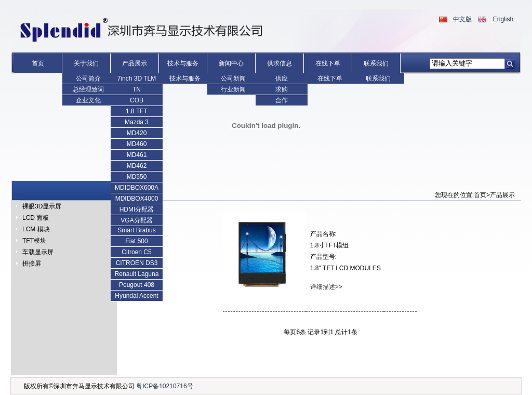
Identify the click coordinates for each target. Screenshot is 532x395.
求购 (282, 89)
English (503, 19)
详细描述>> (326, 287)
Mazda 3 (137, 122)
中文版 (462, 19)
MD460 (137, 144)
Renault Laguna (137, 274)
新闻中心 (231, 63)
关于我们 (86, 63)
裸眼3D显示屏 (42, 206)
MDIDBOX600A (137, 188)
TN (137, 89)
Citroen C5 (136, 252)
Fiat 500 (136, 241)
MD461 (137, 155)
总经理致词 (88, 89)
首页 (38, 63)
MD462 (137, 166)
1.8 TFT (137, 111)
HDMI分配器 (137, 209)
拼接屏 (32, 264)
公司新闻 (233, 78)
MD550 (137, 177)
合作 (282, 100)
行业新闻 (233, 89)
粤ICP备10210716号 (164, 386)
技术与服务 (183, 63)
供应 (282, 78)
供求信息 (280, 63)
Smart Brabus (136, 230)
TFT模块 (34, 241)
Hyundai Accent (136, 296)
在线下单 (328, 63)
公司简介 (88, 78)
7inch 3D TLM (137, 78)
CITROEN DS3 (137, 263)
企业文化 (88, 100)
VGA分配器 (136, 220)
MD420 (137, 133)
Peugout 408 (137, 285)
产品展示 (135, 63)
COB (137, 100)
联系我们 (376, 63)
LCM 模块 (36, 229)
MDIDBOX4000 (137, 199)
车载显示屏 (38, 252)
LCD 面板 (36, 218)
